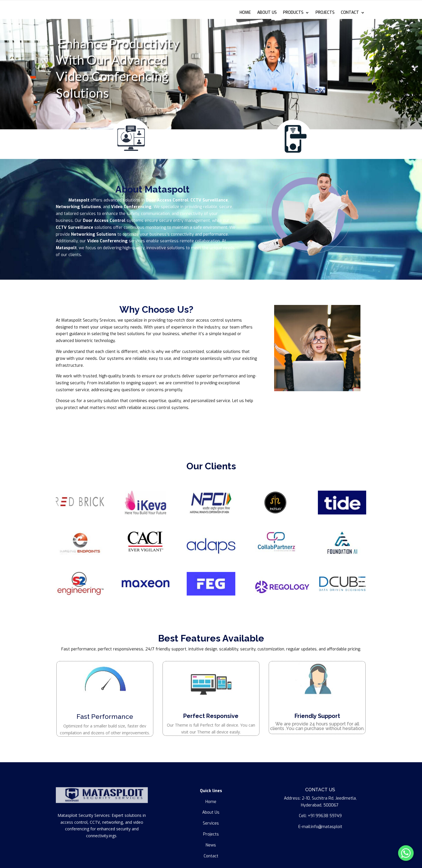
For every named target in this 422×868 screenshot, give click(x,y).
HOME (245, 13)
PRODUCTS (293, 13)
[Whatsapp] (406, 853)
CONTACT (350, 13)
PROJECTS (325, 13)
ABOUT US (267, 13)
